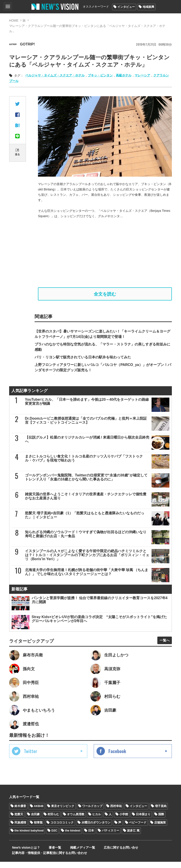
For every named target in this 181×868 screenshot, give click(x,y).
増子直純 (161, 812)
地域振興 (148, 7)
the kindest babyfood (29, 837)
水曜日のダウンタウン (96, 828)
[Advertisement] (105, 253)
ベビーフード (138, 828)
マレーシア (142, 75)
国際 (161, 820)
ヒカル (97, 820)
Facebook (117, 757)
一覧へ (163, 642)
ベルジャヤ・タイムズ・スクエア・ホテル (55, 75)
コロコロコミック (62, 828)
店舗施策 (160, 828)
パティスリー (110, 837)
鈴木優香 (20, 812)
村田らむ (53, 820)
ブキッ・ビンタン (100, 75)
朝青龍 (38, 828)
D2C (54, 837)
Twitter (31, 757)
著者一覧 (48, 854)
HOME (14, 20)
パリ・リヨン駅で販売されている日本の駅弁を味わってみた (83, 359)
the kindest (73, 837)
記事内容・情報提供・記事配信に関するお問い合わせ (47, 859)
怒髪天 (19, 820)
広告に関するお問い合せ (106, 854)
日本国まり (143, 820)
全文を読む (105, 295)
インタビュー (126, 7)
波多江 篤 (133, 837)
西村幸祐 (116, 812)
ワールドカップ (92, 812)
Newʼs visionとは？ (23, 854)
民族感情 (20, 828)
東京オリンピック (63, 812)
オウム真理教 (76, 820)
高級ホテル (124, 75)
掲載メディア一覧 (71, 854)
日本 (91, 837)
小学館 (124, 820)
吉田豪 (35, 820)
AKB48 (39, 812)
